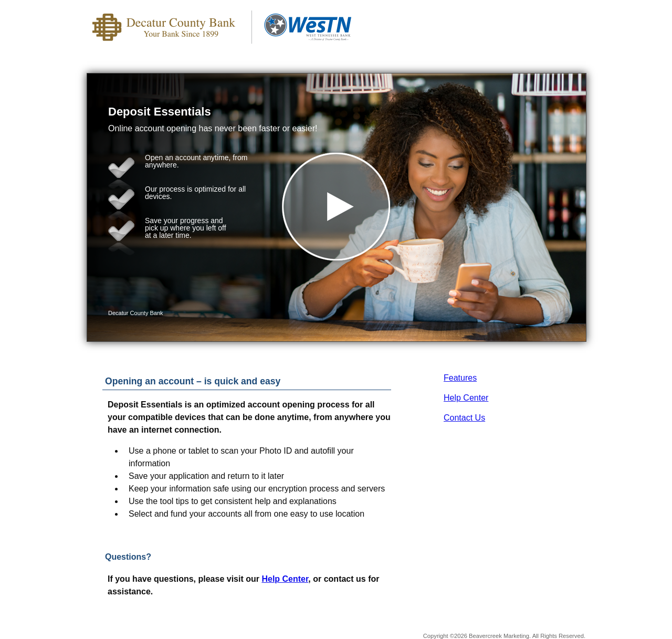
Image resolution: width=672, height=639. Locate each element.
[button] (337, 207)
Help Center (466, 398)
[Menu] (570, 21)
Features (460, 378)
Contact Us (464, 418)
